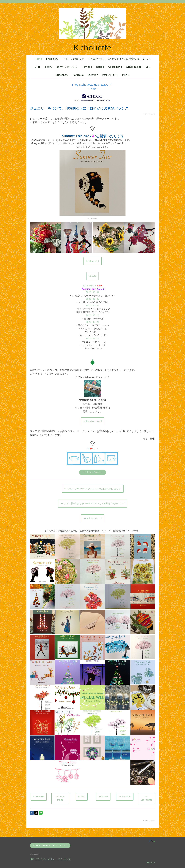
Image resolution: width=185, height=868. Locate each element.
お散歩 (49, 67)
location (93, 75)
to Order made (60, 798)
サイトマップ (64, 859)
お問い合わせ (110, 75)
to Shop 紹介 (93, 261)
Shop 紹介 (52, 59)
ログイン (151, 862)
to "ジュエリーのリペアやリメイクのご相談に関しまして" (93, 489)
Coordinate (115, 67)
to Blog (92, 276)
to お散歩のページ (93, 518)
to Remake (39, 797)
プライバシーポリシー (46, 859)
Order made (134, 67)
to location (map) (92, 421)
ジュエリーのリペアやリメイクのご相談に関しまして (119, 59)
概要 (32, 859)
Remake (87, 67)
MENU (126, 75)
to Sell (82, 797)
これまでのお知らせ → (93, 472)
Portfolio (78, 75)
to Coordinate (146, 798)
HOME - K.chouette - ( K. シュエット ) (50, 845)
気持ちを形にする (67, 67)
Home (38, 59)
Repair (100, 67)
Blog (38, 67)
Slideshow (62, 75)
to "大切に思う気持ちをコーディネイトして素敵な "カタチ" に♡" (93, 503)
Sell (148, 67)
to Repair (103, 797)
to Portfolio (125, 797)
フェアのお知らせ (73, 59)
